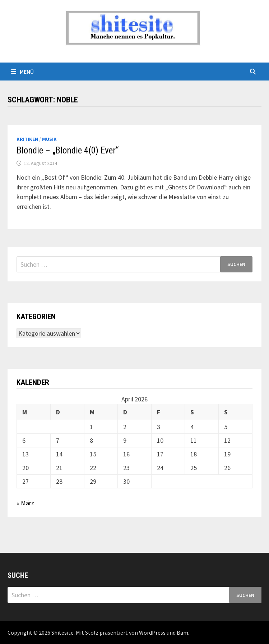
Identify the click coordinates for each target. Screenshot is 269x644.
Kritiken (27, 139)
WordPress (152, 632)
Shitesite (62, 632)
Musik (49, 139)
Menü (22, 72)
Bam (182, 632)
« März (25, 503)
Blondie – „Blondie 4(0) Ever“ (68, 150)
